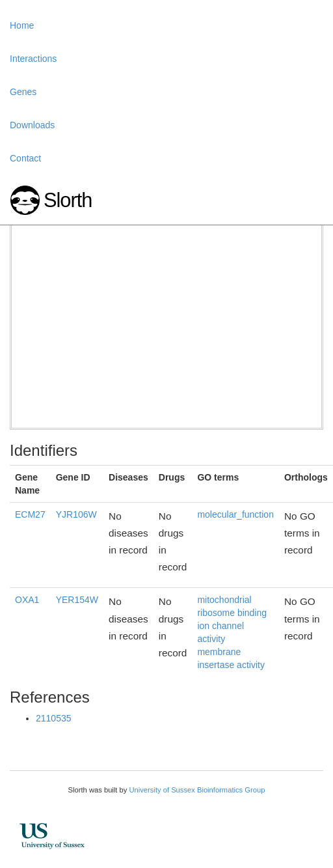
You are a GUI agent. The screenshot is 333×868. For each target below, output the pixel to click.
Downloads (32, 125)
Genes (23, 92)
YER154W (77, 600)
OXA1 (27, 600)
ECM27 (30, 514)
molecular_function (235, 514)
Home (22, 25)
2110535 (54, 718)
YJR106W (76, 514)
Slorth (68, 200)
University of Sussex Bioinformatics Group (197, 790)
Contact (25, 158)
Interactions (33, 59)
